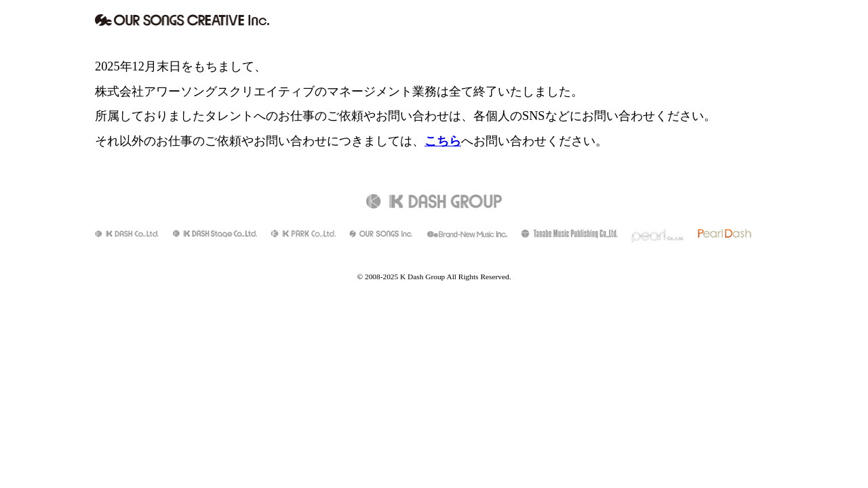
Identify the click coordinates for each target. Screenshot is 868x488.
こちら (443, 141)
